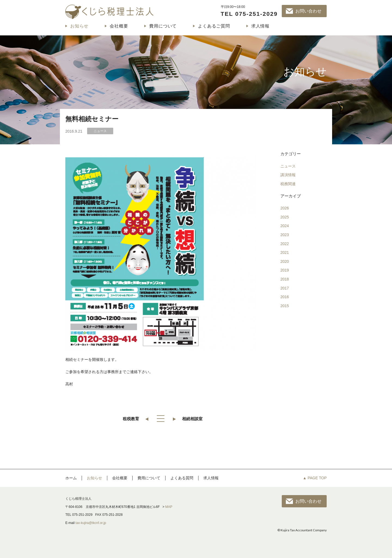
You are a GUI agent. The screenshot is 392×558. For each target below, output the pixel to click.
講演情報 (288, 175)
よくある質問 (182, 478)
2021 (285, 252)
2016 (285, 297)
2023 (285, 235)
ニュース (288, 166)
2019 (285, 270)
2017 (285, 288)
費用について (163, 26)
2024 (285, 226)
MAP (169, 507)
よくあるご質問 (214, 26)
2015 (285, 306)
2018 (285, 279)
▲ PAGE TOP (315, 478)
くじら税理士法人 (109, 12)
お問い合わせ (308, 11)
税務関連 (288, 184)
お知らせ (79, 26)
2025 (285, 217)
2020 (285, 261)
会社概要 (119, 26)
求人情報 (260, 26)
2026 (285, 208)
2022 (285, 244)
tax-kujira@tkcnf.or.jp (91, 523)
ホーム (71, 478)
